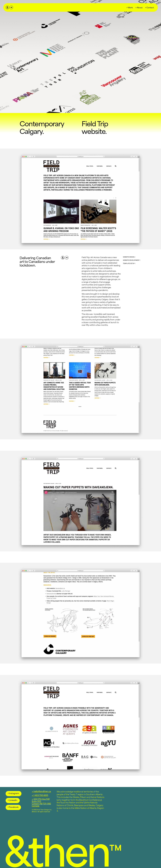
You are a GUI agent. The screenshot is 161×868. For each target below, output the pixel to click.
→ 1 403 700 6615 (40, 795)
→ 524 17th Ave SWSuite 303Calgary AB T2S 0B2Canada (41, 802)
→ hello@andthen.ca (41, 791)
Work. (130, 7)
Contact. (150, 7)
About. (139, 7)
